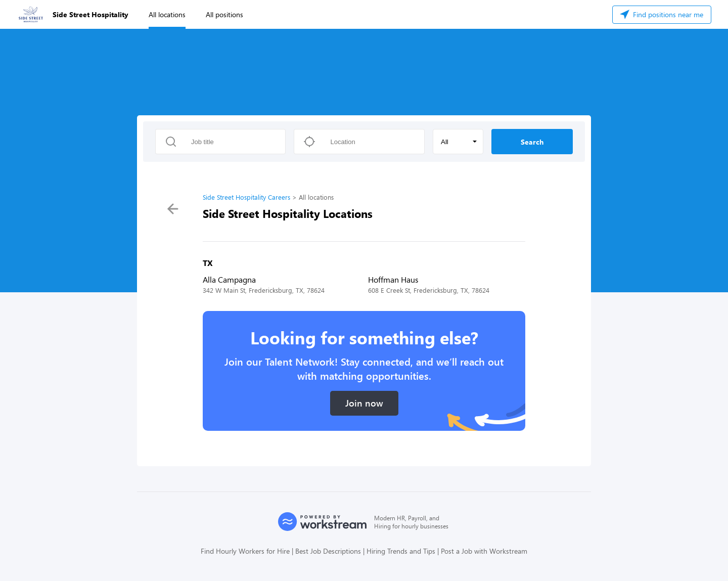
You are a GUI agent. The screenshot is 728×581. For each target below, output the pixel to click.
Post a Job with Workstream (484, 551)
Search (532, 142)
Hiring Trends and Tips (401, 551)
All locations (167, 14)
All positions (224, 14)
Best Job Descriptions (328, 551)
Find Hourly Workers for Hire (245, 551)
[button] (458, 142)
